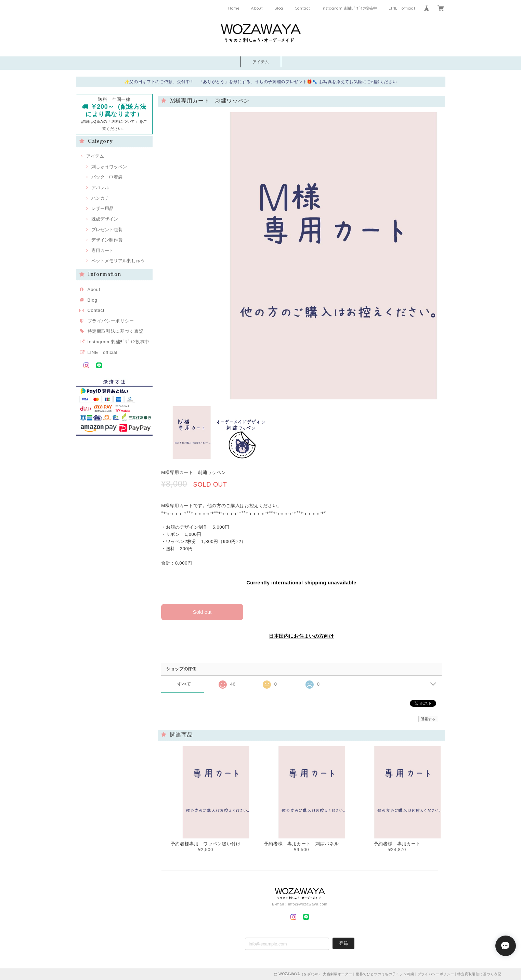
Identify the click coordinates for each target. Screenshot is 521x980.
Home (234, 8)
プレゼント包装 (107, 230)
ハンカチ (100, 198)
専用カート (102, 250)
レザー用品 (102, 208)
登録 (343, 943)
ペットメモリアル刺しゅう (118, 261)
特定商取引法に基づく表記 (116, 331)
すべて (184, 684)
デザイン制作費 (107, 240)
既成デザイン (105, 219)
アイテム (261, 62)
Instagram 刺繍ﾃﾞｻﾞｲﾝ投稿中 (349, 8)
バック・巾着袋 (107, 177)
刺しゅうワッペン (109, 167)
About (257, 8)
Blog (279, 8)
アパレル (100, 188)
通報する (428, 719)
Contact (303, 8)
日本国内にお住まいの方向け (302, 636)
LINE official (402, 8)
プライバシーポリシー (111, 321)
